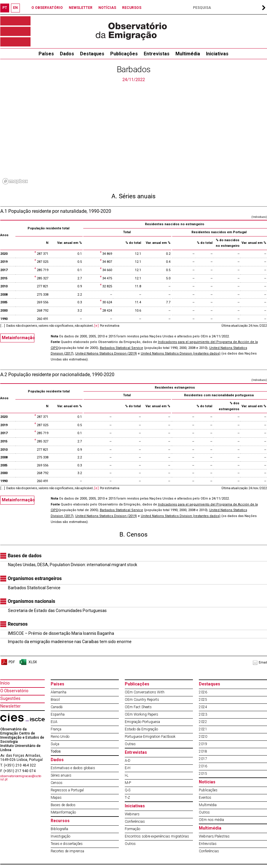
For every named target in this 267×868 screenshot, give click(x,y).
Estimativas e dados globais (73, 768)
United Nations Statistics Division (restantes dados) (181, 354)
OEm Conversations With (145, 692)
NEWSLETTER (81, 8)
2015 (203, 774)
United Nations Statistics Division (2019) (106, 354)
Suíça (55, 744)
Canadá (57, 707)
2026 (203, 692)
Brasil (55, 700)
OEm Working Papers (142, 714)
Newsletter (11, 706)
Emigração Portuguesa (142, 722)
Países (57, 684)
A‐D (128, 761)
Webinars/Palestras (214, 836)
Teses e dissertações (67, 844)
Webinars (132, 814)
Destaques (92, 54)
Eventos (205, 798)
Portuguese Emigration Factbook (150, 737)
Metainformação (18, 338)
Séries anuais (61, 775)
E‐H (128, 768)
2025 (203, 700)
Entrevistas (157, 54)
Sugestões (10, 698)
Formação (132, 829)
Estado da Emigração (141, 729)
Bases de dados (63, 805)
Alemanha (59, 692)
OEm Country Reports (142, 700)
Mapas (56, 798)
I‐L (127, 775)
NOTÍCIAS (107, 8)
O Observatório (14, 691)
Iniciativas (217, 54)
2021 (203, 729)
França (56, 729)
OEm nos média (211, 820)
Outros (130, 844)
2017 (203, 759)
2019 (203, 744)
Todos (56, 751)
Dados (67, 54)
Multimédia (188, 54)
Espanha (58, 714)
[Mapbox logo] (15, 181)
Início (5, 683)
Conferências (135, 822)
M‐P (128, 783)
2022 (203, 722)
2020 (203, 737)
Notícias (207, 782)
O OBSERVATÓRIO (47, 8)
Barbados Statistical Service (121, 348)
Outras (130, 744)
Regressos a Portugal (67, 790)
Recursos (60, 821)
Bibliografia (59, 829)
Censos (57, 783)
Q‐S (128, 790)
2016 (203, 766)
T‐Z (128, 798)
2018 (203, 751)
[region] (134, 135)
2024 (203, 707)
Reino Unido (60, 737)
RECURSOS (132, 8)
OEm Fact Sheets (138, 707)
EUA (54, 722)
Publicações (124, 54)
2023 (203, 714)
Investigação (60, 836)
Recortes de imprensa (67, 851)
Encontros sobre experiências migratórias (157, 836)
